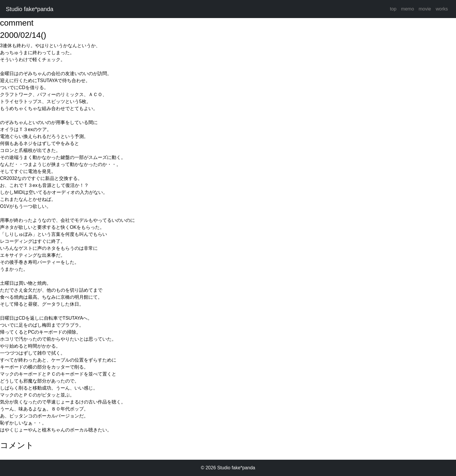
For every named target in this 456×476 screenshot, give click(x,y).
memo (407, 9)
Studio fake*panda (30, 9)
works (442, 9)
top (393, 9)
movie (425, 9)
